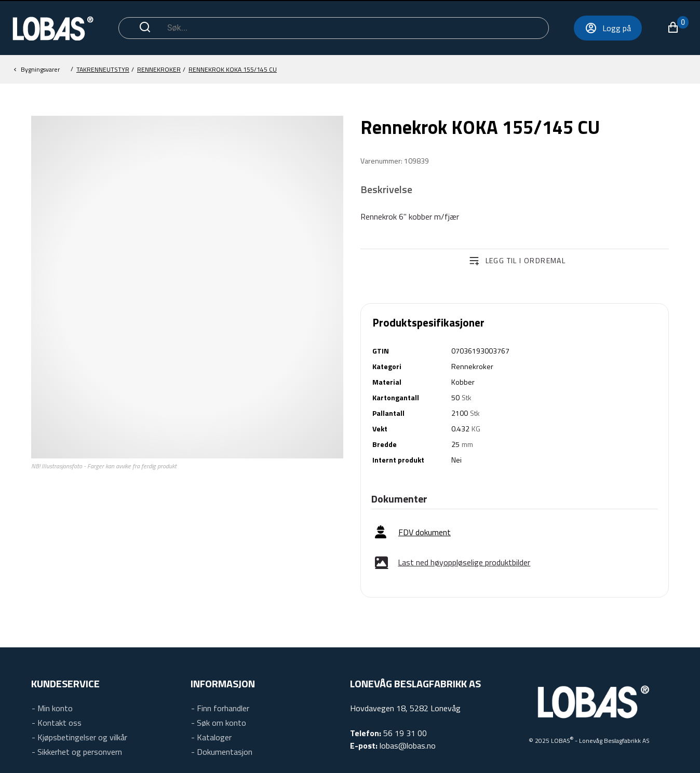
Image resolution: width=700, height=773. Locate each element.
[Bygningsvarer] (103, 70)
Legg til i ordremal (526, 260)
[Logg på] (570, 28)
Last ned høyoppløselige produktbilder (464, 562)
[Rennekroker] (233, 70)
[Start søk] (145, 28)
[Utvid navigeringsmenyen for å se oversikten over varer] (678, 28)
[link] (413, 532)
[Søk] (333, 28)
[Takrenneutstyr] (159, 70)
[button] (640, 28)
